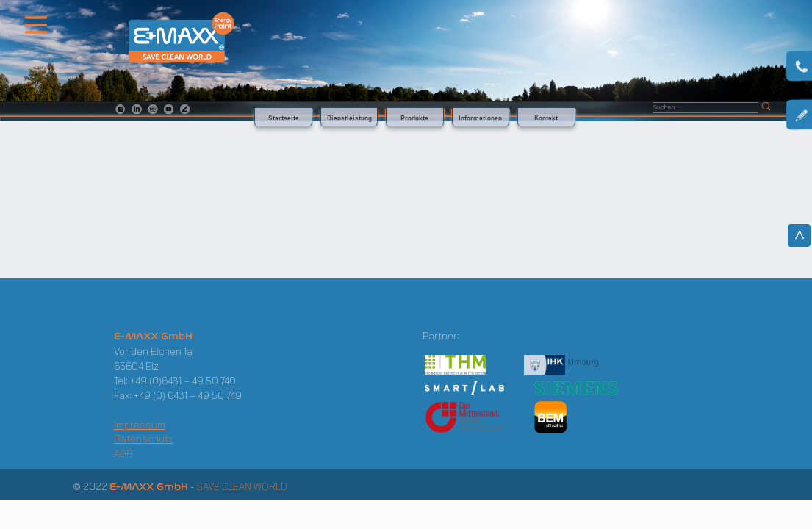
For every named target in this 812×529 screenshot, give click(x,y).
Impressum (140, 425)
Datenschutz (144, 439)
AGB (123, 453)
